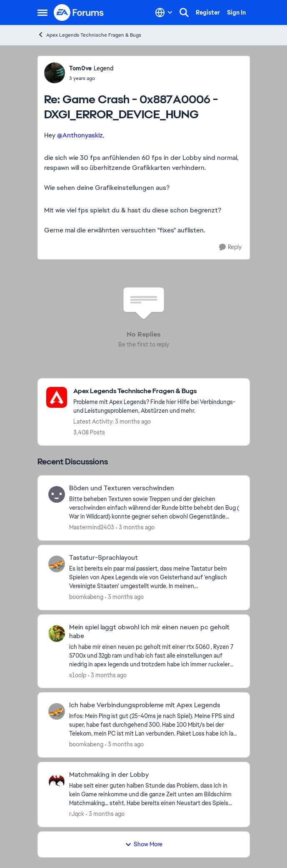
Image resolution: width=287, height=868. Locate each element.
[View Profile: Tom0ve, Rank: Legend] (55, 73)
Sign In (236, 12)
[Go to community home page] (79, 12)
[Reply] (230, 247)
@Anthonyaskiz (80, 135)
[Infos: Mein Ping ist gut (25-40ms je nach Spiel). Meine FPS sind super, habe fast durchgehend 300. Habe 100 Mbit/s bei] (154, 725)
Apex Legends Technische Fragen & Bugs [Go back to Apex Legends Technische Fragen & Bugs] (89, 35)
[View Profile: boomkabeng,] (57, 564)
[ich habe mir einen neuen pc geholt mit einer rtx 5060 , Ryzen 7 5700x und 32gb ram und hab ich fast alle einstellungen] (154, 655)
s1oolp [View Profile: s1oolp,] (78, 675)
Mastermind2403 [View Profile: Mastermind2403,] (92, 527)
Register (208, 12)
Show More (144, 844)
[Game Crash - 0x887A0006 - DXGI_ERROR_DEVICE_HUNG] (91, 78)
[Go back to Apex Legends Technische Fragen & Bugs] (157, 391)
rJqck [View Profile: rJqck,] (77, 814)
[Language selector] (164, 12)
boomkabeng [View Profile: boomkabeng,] (86, 597)
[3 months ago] (135, 528)
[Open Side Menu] (42, 12)
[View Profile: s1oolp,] (57, 634)
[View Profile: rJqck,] (57, 781)
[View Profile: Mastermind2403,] (57, 494)
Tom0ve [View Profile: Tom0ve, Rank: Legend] (80, 68)
